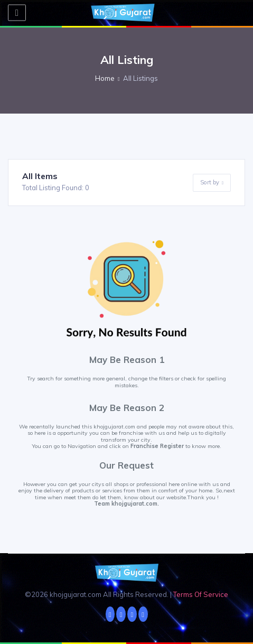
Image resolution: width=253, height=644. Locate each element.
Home (105, 78)
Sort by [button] (212, 183)
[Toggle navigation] (17, 13)
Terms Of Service (201, 594)
